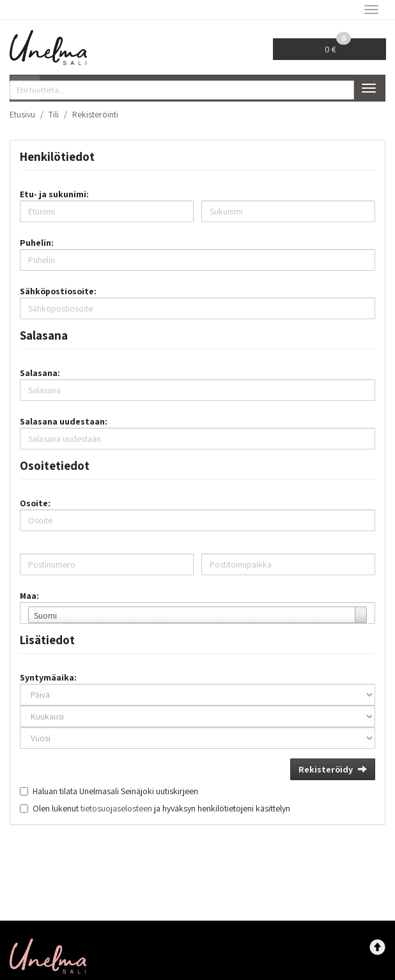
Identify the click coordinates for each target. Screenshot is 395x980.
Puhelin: (37, 243)
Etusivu (22, 114)
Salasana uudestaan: (64, 421)
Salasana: (40, 373)
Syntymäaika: (48, 677)
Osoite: (35, 503)
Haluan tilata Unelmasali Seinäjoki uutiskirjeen (115, 791)
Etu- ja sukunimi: (54, 194)
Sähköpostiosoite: (58, 291)
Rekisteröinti (95, 114)
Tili (54, 114)
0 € (338, 47)
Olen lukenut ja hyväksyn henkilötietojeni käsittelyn (161, 808)
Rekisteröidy (333, 769)
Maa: (29, 596)
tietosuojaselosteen (116, 808)
